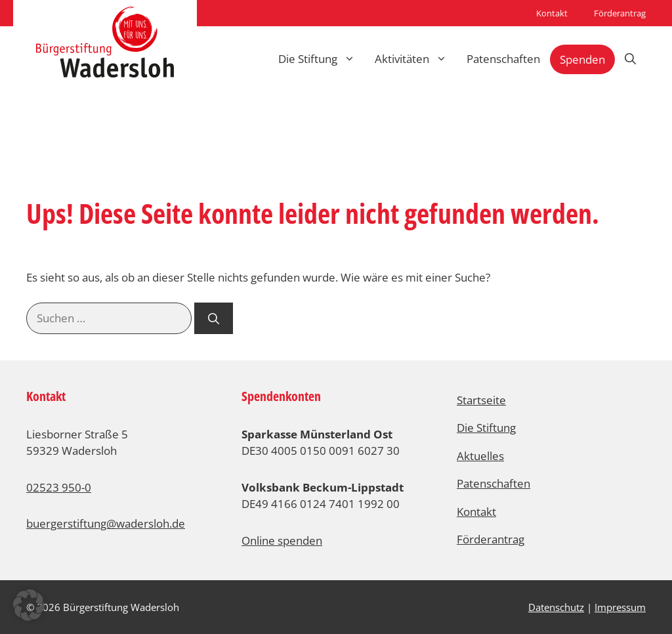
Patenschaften (503, 59)
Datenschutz (556, 607)
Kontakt (552, 13)
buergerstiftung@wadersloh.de (106, 523)
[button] (29, 605)
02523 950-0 (59, 487)
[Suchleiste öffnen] (630, 59)
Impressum (620, 607)
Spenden (582, 59)
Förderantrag (620, 13)
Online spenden (282, 540)
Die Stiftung (322, 59)
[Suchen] (214, 318)
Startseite (481, 400)
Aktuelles (480, 456)
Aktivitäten (416, 59)
